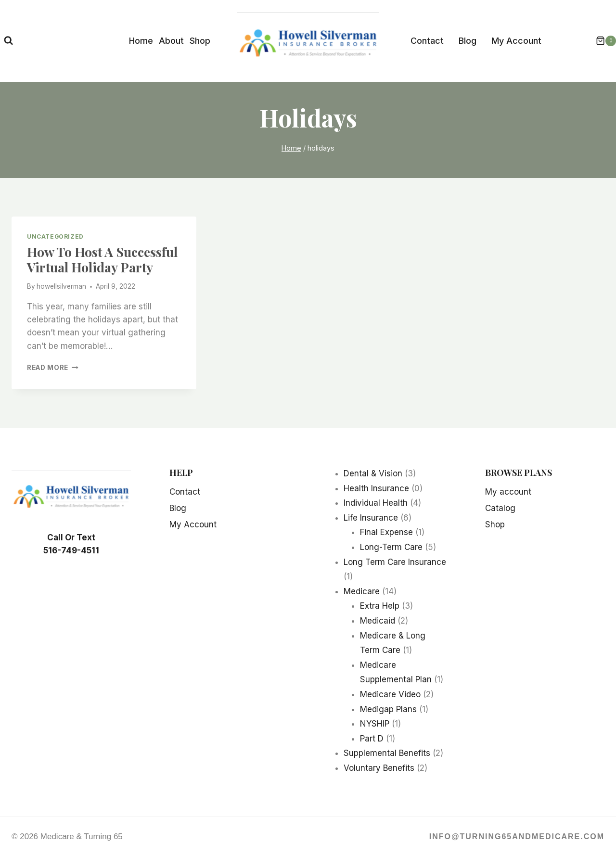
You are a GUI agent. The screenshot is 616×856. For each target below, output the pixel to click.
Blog (468, 41)
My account (508, 492)
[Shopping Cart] (601, 41)
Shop (200, 41)
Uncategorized (55, 236)
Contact (427, 41)
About (171, 41)
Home (141, 41)
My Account (516, 41)
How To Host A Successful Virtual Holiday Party (102, 259)
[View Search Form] (8, 41)
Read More (53, 368)
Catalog (500, 508)
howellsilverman (61, 286)
